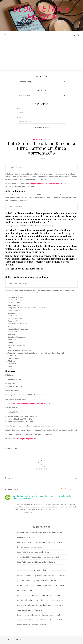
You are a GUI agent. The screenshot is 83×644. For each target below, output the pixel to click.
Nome (20, 108)
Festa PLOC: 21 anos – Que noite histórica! (33, 552)
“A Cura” (64, 184)
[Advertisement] (41, 54)
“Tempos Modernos (37, 184)
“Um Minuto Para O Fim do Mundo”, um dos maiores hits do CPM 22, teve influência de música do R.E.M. (41, 585)
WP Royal (18, 640)
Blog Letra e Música (42, 14)
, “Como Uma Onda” (52, 184)
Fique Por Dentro (42, 139)
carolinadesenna (13, 449)
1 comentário (74, 449)
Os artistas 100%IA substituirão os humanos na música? (38, 557)
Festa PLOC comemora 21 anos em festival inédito (36, 562)
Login (76, 478)
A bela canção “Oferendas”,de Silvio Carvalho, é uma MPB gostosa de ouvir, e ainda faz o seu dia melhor (40, 605)
